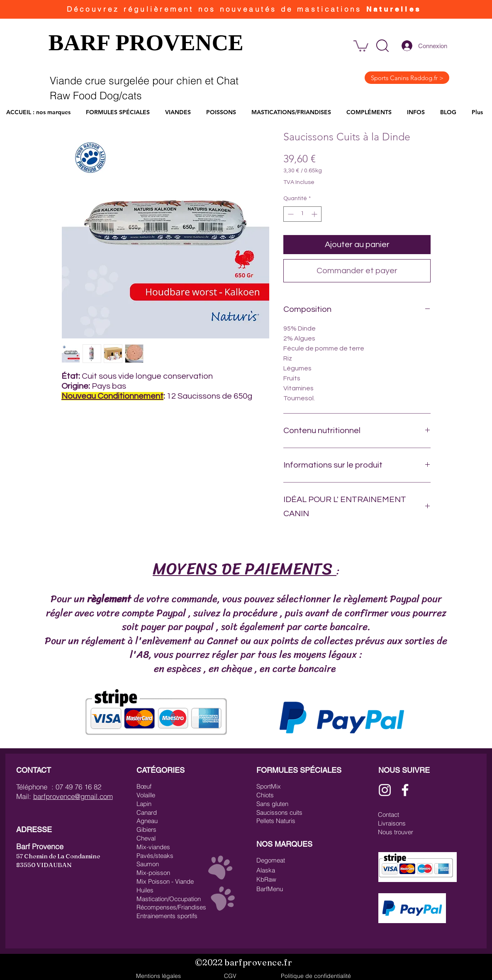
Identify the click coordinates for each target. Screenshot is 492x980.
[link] (361, 45)
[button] (382, 46)
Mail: (25, 796)
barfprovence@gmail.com (73, 796)
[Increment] (315, 214)
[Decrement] (290, 214)
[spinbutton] (302, 214)
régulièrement (161, 9)
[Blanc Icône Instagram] (385, 790)
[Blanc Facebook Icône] (405, 790)
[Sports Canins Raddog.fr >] (407, 78)
